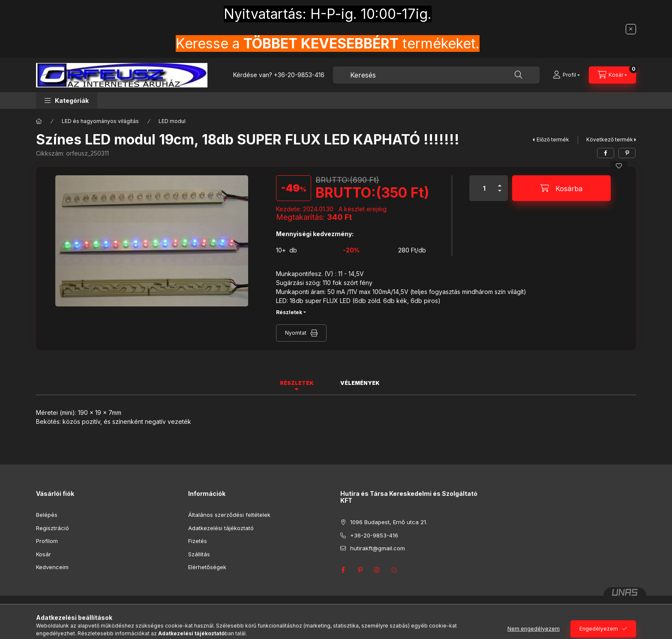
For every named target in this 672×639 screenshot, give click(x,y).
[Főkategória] (39, 121)
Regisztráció (52, 528)
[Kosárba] (561, 188)
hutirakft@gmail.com (378, 548)
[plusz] (500, 182)
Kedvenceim (52, 567)
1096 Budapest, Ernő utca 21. (389, 522)
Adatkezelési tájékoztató (221, 528)
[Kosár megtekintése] (612, 75)
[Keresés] (519, 75)
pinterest (360, 570)
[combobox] (436, 75)
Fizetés (198, 541)
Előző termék (553, 139)
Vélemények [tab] (360, 383)
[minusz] (500, 194)
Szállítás (199, 554)
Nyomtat (296, 333)
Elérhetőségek (207, 567)
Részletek (289, 312)
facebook (343, 570)
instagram (377, 570)
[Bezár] (631, 29)
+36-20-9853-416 (299, 75)
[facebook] (606, 153)
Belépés (47, 515)
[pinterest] (627, 153)
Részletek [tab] (297, 383)
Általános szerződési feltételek (229, 515)
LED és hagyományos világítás (100, 121)
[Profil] (566, 75)
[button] (67, 100)
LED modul (172, 121)
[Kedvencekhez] (619, 166)
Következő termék (610, 139)
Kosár (43, 554)
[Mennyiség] (484, 188)
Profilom (47, 541)
